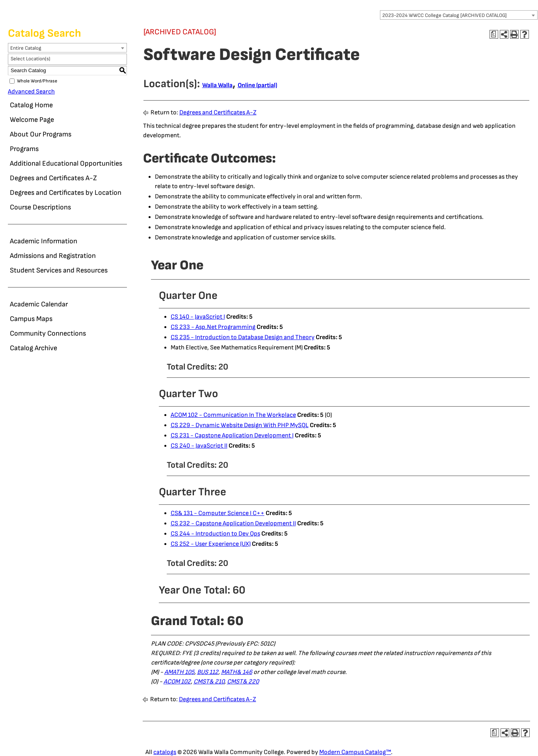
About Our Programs (41, 134)
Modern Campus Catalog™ (355, 752)
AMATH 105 (179, 672)
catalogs (165, 752)
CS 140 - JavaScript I (198, 317)
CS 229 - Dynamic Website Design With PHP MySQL (240, 425)
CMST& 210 (209, 682)
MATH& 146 (237, 672)
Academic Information (44, 241)
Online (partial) (257, 85)
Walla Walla (217, 85)
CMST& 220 (243, 682)
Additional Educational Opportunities (66, 163)
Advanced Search (31, 92)
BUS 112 (208, 672)
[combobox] (459, 15)
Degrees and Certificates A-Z (53, 178)
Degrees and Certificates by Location (66, 193)
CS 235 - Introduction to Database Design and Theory (243, 337)
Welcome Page (32, 120)
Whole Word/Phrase (37, 81)
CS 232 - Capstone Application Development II (233, 524)
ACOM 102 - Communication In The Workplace (233, 415)
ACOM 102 (177, 682)
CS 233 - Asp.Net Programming (213, 327)
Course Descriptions (40, 207)
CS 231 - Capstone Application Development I (232, 436)
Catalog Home (31, 105)
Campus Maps (31, 319)
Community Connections (48, 333)
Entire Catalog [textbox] (26, 48)
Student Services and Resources (59, 270)
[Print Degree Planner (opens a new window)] (494, 34)
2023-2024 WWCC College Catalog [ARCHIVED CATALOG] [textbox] (445, 15)
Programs (24, 149)
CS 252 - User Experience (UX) (211, 544)
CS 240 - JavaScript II (199, 446)
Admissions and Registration (53, 256)
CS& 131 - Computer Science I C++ (218, 513)
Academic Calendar (39, 304)
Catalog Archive (34, 348)
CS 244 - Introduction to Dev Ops (215, 534)
